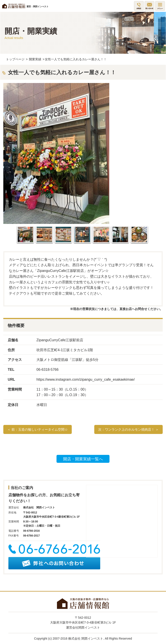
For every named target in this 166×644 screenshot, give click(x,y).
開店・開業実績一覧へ (83, 459)
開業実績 (35, 59)
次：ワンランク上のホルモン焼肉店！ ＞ (128, 429)
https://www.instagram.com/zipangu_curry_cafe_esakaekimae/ (86, 379)
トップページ (15, 59)
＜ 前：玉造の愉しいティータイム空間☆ (38, 429)
